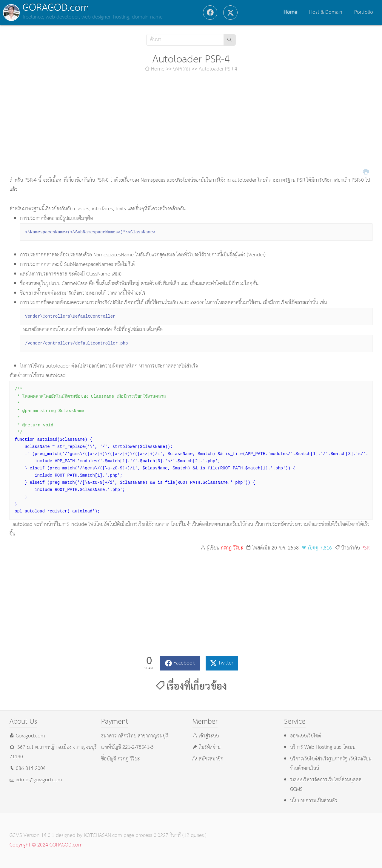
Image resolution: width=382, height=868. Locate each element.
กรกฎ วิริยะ (232, 548)
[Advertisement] (191, 125)
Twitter (226, 663)
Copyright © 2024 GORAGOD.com (46, 845)
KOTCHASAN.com (103, 836)
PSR (365, 548)
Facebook (184, 663)
